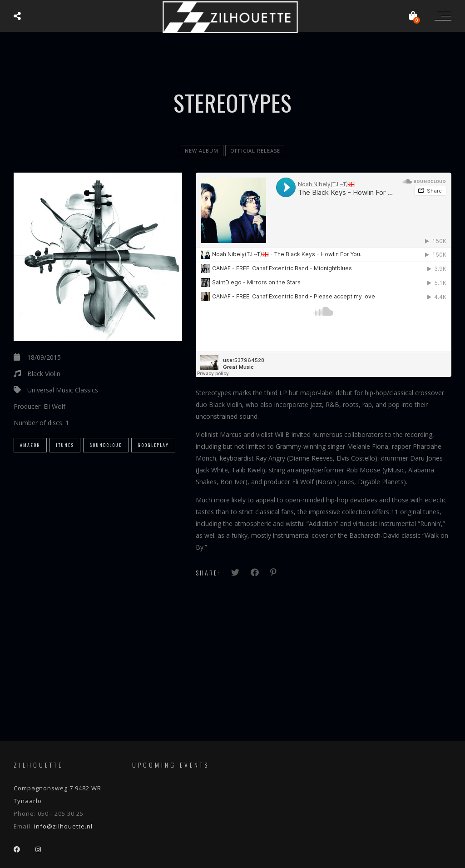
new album (202, 151)
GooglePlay (153, 445)
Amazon (30, 445)
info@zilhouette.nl (63, 826)
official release (255, 151)
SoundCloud (106, 445)
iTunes (65, 445)
